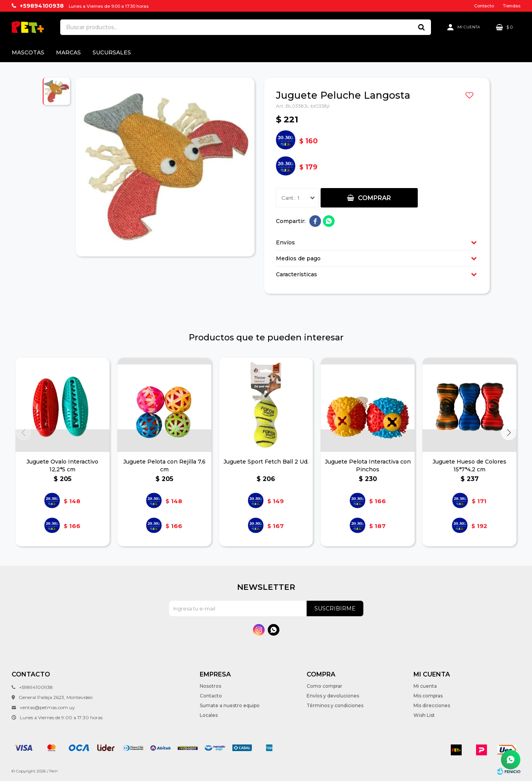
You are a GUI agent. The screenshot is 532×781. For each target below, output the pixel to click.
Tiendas (512, 6)
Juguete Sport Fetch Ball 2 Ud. (266, 462)
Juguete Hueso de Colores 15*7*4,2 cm (469, 465)
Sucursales (112, 52)
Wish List (424, 715)
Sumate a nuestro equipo (230, 705)
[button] (509, 432)
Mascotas (28, 52)
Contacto (484, 6)
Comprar (374, 198)
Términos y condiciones (335, 705)
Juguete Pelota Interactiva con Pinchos (368, 465)
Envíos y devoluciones (333, 696)
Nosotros (210, 686)
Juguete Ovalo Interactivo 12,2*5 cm (62, 465)
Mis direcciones (432, 705)
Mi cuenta (425, 686)
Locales (209, 715)
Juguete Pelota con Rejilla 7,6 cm (164, 465)
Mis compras (428, 696)
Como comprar (324, 686)
